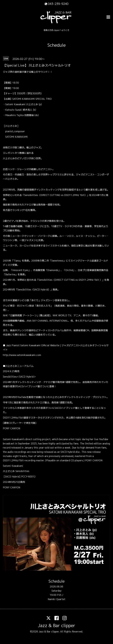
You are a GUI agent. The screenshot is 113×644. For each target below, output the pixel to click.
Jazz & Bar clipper (56, 625)
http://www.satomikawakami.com (22, 355)
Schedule (56, 45)
